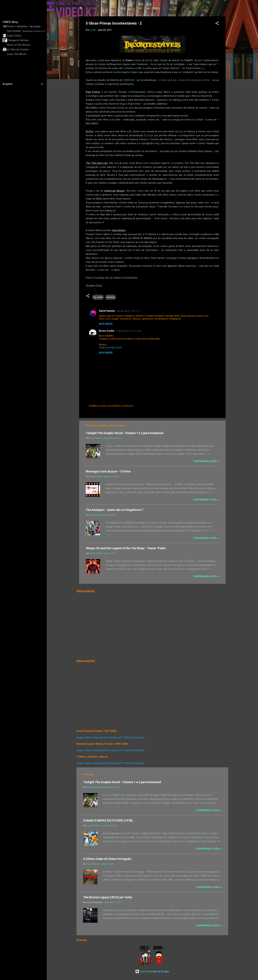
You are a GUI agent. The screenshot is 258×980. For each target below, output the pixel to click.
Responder (106, 324)
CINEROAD (129, 80)
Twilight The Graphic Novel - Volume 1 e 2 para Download (125, 433)
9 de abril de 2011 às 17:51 (128, 311)
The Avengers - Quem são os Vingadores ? (114, 510)
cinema (111, 297)
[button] (217, 24)
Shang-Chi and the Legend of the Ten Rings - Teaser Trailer (126, 548)
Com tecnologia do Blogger (152, 971)
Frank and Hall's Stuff (110, 348)
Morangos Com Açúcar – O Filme (108, 471)
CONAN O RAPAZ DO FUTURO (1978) (108, 820)
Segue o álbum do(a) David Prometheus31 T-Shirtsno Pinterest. (111, 738)
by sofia (98, 297)
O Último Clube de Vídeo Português (107, 859)
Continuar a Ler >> (206, 461)
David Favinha (107, 311)
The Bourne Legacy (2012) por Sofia (108, 897)
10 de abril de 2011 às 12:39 (128, 331)
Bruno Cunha (107, 331)
